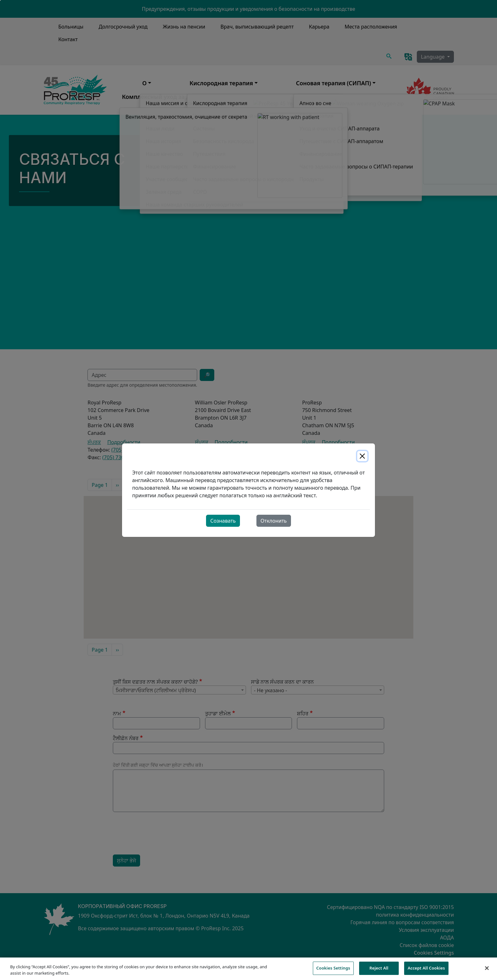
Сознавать (223, 521)
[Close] (362, 456)
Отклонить (274, 521)
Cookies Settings (333, 970)
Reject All (379, 970)
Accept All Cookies (426, 970)
